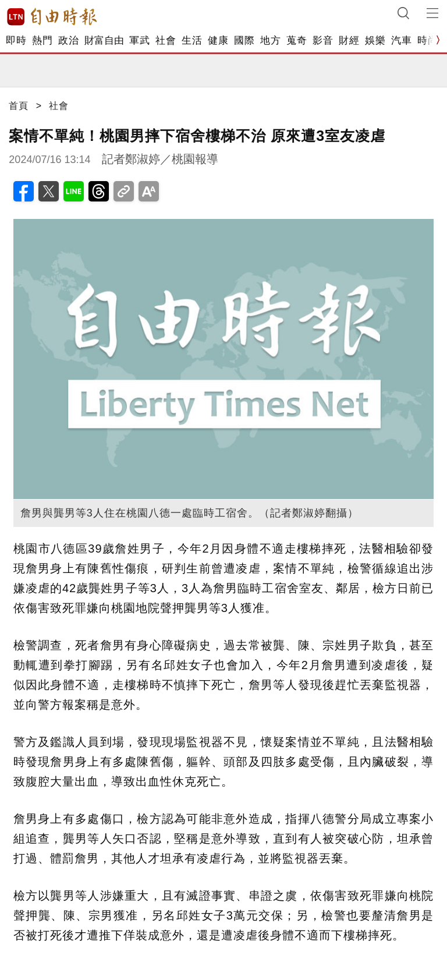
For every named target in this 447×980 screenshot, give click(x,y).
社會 (166, 40)
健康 (218, 40)
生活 (192, 40)
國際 (244, 40)
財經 (349, 40)
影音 (323, 40)
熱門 (42, 40)
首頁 (19, 106)
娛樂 (375, 40)
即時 (16, 40)
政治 (68, 40)
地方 (270, 40)
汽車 (401, 40)
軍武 (139, 40)
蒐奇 (297, 40)
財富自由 (104, 40)
